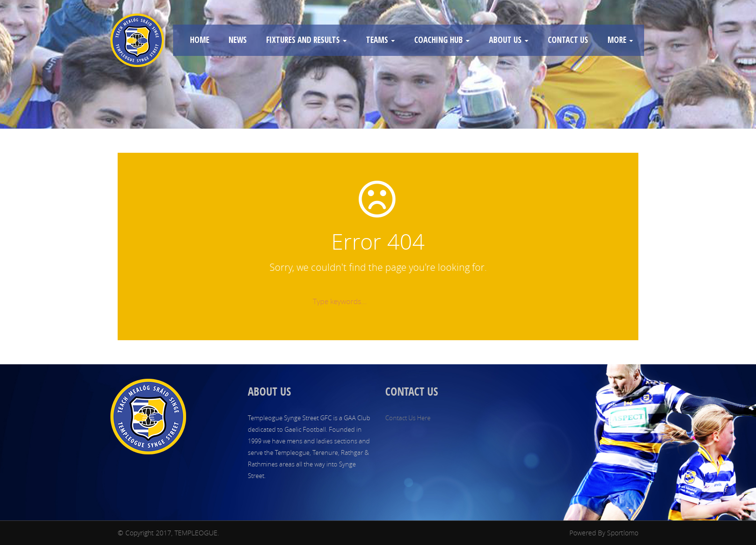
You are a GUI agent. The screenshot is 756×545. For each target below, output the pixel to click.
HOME (200, 40)
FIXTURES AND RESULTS (306, 40)
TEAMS (380, 40)
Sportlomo (623, 533)
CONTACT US (568, 40)
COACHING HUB (442, 40)
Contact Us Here (408, 418)
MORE (620, 40)
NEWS (238, 40)
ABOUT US (509, 40)
